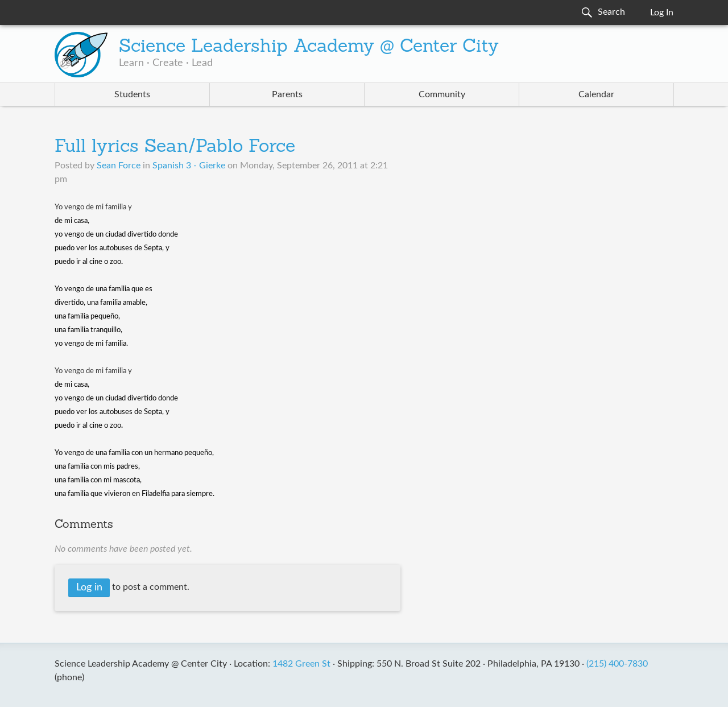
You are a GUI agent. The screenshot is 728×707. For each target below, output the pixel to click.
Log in (89, 588)
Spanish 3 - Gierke (189, 166)
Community (442, 94)
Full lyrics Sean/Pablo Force (175, 147)
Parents (287, 94)
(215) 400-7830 (617, 664)
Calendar (596, 94)
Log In (662, 13)
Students (132, 94)
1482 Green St (301, 664)
